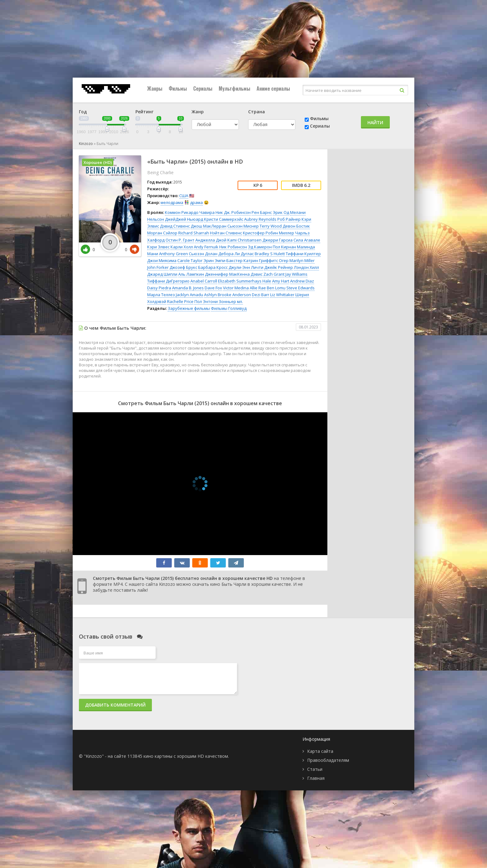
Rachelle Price (180, 301)
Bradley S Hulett (270, 254)
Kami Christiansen (244, 240)
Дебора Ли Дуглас (236, 254)
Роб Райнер (289, 219)
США (184, 196)
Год (83, 112)
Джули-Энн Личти (246, 267)
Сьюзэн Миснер (243, 226)
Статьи (315, 769)
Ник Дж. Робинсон (233, 212)
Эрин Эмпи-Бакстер (223, 260)
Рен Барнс (262, 212)
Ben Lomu (276, 288)
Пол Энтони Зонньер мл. (219, 301)
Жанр (198, 112)
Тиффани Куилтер (303, 254)
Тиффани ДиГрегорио (168, 281)
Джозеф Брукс (183, 267)
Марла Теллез (161, 295)
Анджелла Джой (211, 240)
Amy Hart (281, 281)
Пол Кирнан (284, 247)
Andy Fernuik (206, 247)
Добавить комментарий (115, 705)
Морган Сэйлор (162, 233)
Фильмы (178, 88)
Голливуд (237, 308)
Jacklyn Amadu (189, 295)
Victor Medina (236, 288)
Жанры (155, 88)
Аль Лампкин (191, 274)
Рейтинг (144, 112)
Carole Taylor (190, 260)
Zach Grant (274, 274)
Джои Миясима (162, 260)
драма (196, 202)
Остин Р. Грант (180, 240)
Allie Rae (258, 288)
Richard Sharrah (194, 233)
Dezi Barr (261, 295)
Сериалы (203, 88)
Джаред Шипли (162, 274)
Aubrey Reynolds (260, 219)
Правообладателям (328, 760)
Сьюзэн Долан (203, 254)
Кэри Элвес (158, 247)
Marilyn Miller (302, 260)
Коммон (173, 212)
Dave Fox (213, 288)
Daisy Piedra (159, 288)
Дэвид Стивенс (175, 226)
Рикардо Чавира (198, 212)
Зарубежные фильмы (189, 308)
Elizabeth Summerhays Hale (245, 281)
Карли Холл (182, 247)
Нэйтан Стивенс (226, 233)
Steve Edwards (300, 288)
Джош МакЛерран (209, 226)
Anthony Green (173, 254)
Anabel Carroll (204, 281)
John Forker (158, 267)
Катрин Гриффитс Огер (266, 260)
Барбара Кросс (213, 267)
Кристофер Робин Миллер (269, 233)
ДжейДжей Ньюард (184, 219)
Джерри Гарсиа (278, 240)
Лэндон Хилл (306, 267)
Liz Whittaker (282, 295)
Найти (375, 122)
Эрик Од (281, 212)
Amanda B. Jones (188, 288)
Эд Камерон (260, 247)
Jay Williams (296, 274)
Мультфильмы (234, 88)
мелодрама (172, 202)
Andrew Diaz (302, 281)
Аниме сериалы (273, 88)
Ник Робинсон (233, 247)
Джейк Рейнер (279, 267)
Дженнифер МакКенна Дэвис (234, 274)
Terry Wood (271, 226)
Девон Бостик (296, 226)
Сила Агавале (307, 240)
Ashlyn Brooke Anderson (228, 295)
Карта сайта (320, 751)
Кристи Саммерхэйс (224, 219)
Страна (257, 112)
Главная (316, 778)
